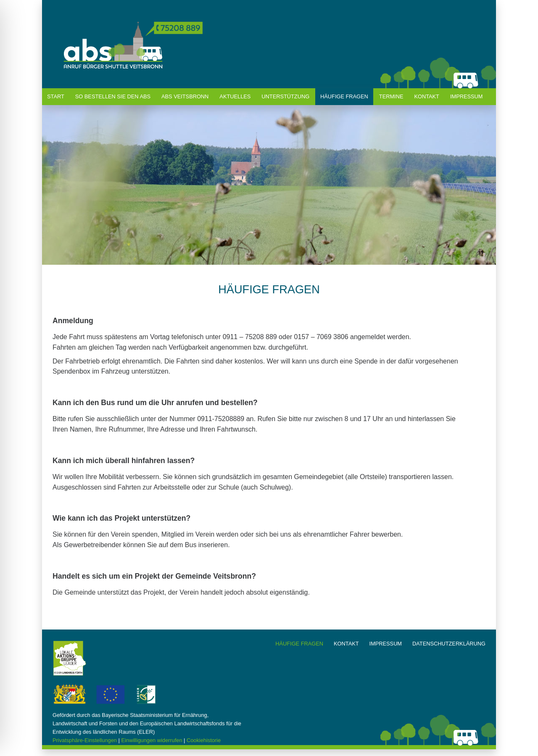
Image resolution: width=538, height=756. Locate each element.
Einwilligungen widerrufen (152, 740)
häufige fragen (344, 96)
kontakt (427, 96)
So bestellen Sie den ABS (113, 96)
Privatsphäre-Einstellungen (85, 740)
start (56, 96)
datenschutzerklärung (449, 644)
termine (391, 96)
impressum (386, 644)
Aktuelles (235, 96)
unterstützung (285, 96)
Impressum (467, 96)
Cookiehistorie (204, 740)
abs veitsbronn (185, 96)
